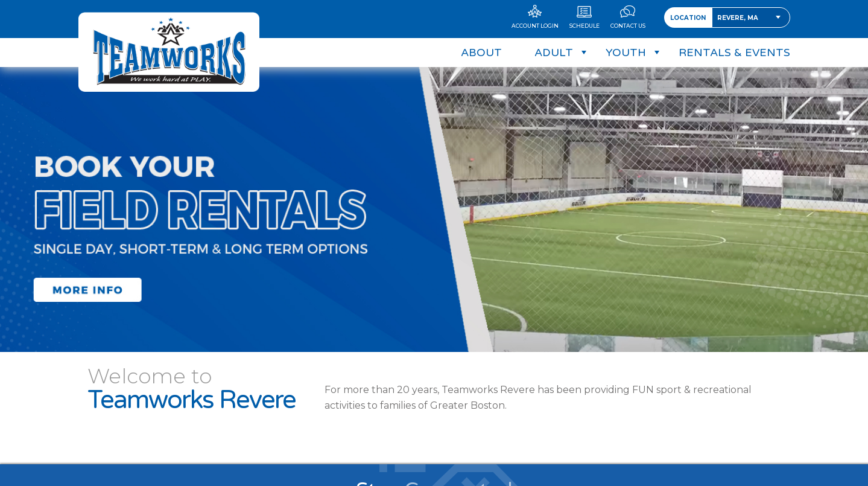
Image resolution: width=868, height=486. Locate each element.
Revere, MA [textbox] (738, 18)
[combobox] (751, 18)
